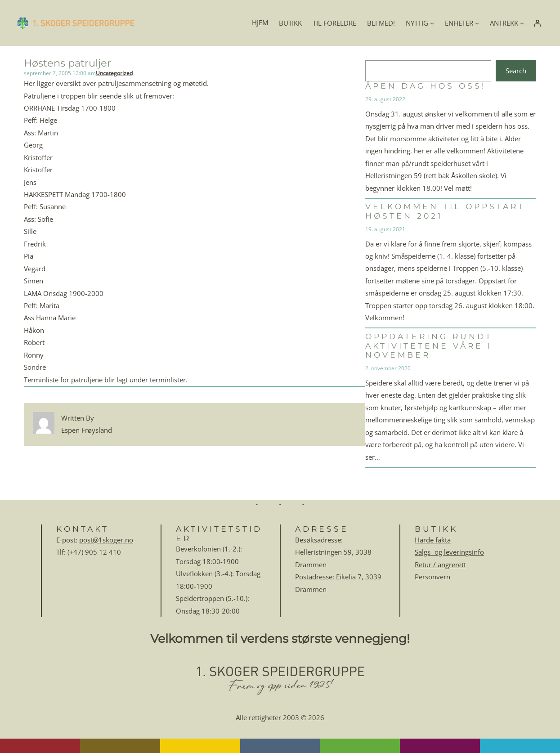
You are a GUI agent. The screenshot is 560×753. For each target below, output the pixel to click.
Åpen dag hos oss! (426, 86)
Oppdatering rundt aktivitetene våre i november (429, 346)
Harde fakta (433, 540)
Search (516, 71)
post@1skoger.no (106, 540)
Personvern (432, 577)
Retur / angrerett (440, 565)
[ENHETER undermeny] (477, 23)
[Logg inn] (537, 23)
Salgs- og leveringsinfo (449, 552)
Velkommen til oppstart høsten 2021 (445, 211)
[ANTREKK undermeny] (522, 23)
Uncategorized (114, 73)
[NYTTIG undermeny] (432, 23)
